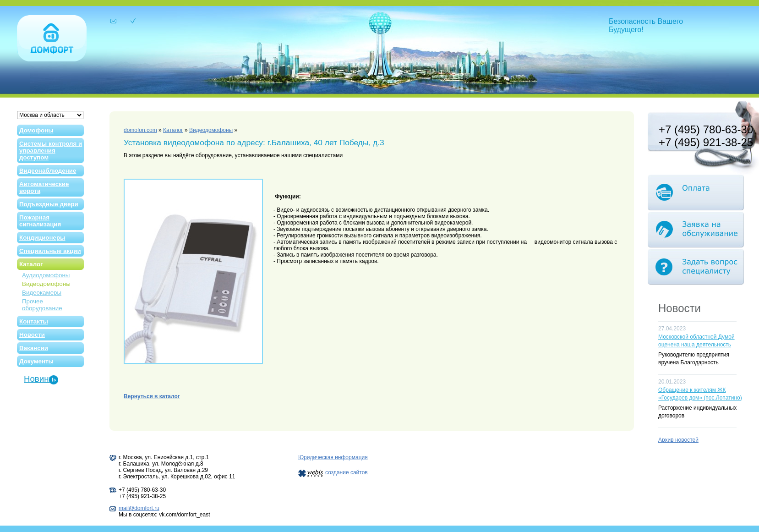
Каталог (173, 130)
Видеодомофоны (46, 284)
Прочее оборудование (42, 305)
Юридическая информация (333, 457)
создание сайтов (347, 472)
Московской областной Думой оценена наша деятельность (696, 341)
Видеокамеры (42, 293)
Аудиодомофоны (46, 275)
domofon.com (140, 130)
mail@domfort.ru (139, 508)
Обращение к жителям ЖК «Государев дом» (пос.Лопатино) (700, 394)
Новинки (41, 379)
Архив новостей (678, 440)
